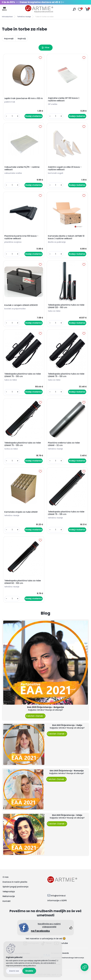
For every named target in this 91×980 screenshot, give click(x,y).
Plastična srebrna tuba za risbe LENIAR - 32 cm (64, 444)
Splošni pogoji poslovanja (15, 887)
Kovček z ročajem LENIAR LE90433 (21, 305)
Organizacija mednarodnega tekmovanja (67, 958)
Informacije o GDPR (57, 901)
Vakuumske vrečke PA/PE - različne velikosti (22, 168)
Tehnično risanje (24, 17)
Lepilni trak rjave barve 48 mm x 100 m (24, 98)
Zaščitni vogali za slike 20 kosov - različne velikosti (65, 168)
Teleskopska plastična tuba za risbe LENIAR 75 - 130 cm (23, 375)
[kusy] (12, 116)
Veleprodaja (9, 892)
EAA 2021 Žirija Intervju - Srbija (67, 815)
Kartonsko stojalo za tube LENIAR (21, 512)
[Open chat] (85, 967)
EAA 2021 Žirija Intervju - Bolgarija (46, 707)
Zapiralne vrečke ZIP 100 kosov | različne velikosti (64, 99)
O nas (6, 877)
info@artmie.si (58, 896)
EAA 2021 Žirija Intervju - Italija (67, 725)
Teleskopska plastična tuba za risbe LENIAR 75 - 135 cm (23, 444)
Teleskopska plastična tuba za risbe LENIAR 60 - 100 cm (23, 582)
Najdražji (22, 39)
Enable (29, 971)
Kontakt (7, 901)
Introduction (7, 17)
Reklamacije (9, 896)
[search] (74, 9)
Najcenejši (9, 39)
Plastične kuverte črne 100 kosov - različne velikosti (21, 237)
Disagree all (14, 971)
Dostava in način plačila (15, 882)
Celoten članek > (35, 716)
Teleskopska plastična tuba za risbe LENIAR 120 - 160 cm (66, 306)
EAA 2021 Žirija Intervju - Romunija (67, 771)
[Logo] (39, 9)
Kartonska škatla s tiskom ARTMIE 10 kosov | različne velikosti (66, 237)
